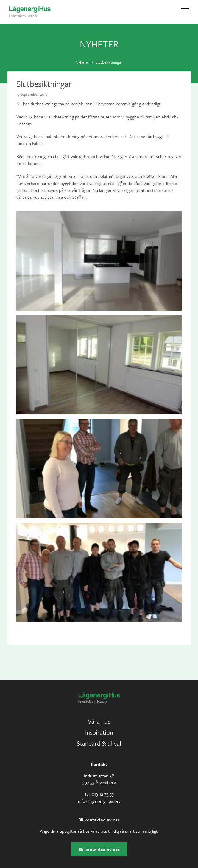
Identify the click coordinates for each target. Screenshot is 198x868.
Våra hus (99, 721)
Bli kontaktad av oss (99, 849)
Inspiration (99, 732)
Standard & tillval (99, 743)
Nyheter (82, 62)
